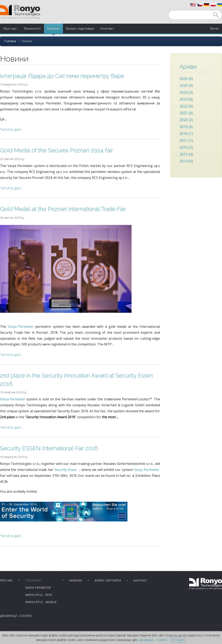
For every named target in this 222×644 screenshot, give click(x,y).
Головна (10, 41)
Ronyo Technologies (20, 12)
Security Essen (66, 470)
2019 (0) (186, 127)
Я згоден (178, 640)
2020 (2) (186, 120)
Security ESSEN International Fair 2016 (49, 448)
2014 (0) (186, 161)
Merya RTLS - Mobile (41, 602)
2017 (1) (186, 140)
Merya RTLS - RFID (39, 595)
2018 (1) (186, 133)
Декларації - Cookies (16, 616)
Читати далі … (12, 129)
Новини (53, 29)
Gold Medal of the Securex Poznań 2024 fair (57, 150)
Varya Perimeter (21, 327)
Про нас (10, 29)
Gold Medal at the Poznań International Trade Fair (63, 209)
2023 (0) (186, 99)
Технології (32, 29)
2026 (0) (186, 79)
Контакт (107, 29)
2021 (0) (186, 113)
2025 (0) (186, 85)
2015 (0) (186, 154)
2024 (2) (186, 92)
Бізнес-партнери (80, 29)
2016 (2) (186, 147)
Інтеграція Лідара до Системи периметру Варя (62, 76)
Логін (214, 29)
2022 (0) (186, 106)
